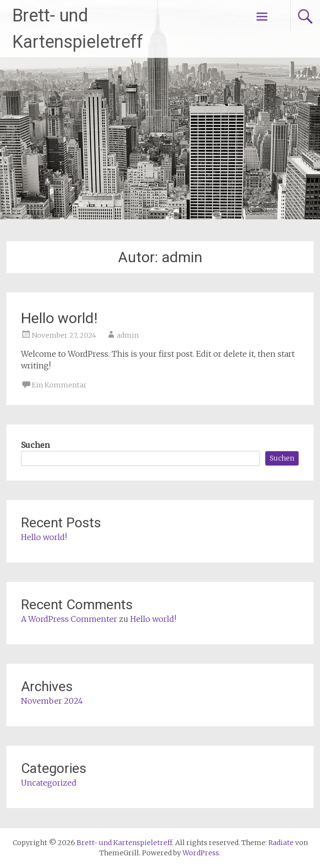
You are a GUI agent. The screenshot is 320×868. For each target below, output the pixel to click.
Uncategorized (49, 783)
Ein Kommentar (59, 385)
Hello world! (59, 318)
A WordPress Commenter (69, 619)
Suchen (35, 445)
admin (128, 335)
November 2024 (52, 701)
